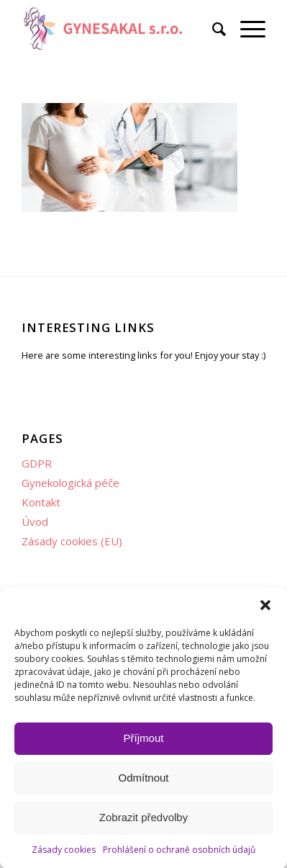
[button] (265, 612)
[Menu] (246, 29)
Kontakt (41, 502)
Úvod (35, 522)
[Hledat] (212, 29)
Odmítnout (143, 785)
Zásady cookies (64, 856)
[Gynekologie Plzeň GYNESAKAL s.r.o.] (119, 29)
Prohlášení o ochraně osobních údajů (179, 856)
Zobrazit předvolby (143, 824)
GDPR (37, 463)
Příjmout (144, 745)
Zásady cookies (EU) (72, 541)
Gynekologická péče (70, 483)
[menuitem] (212, 29)
